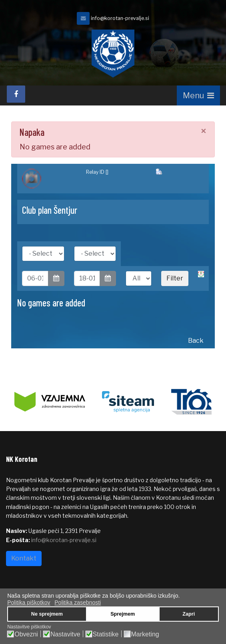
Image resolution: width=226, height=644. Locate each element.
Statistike (106, 634)
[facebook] (16, 94)
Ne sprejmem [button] (47, 614)
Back (196, 341)
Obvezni (26, 634)
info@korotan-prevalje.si (120, 18)
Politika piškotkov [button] (29, 602)
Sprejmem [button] (123, 614)
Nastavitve (65, 634)
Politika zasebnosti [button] (78, 602)
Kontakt (24, 558)
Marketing (145, 634)
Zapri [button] (189, 614)
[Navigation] (198, 95)
